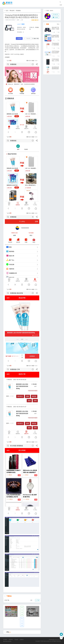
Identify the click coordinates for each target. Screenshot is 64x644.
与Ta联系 (55, 17)
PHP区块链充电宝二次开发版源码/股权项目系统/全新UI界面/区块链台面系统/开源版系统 (55, 60)
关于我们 (5, 640)
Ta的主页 (55, 14)
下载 (37, 600)
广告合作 (16, 640)
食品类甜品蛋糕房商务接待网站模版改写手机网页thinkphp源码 (55, 68)
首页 (6, 11)
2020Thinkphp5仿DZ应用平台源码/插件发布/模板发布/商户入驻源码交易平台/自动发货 (56, 52)
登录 (61, 5)
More (58, 24)
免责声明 (11, 640)
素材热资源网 (58, 640)
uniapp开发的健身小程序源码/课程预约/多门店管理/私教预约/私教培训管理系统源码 (55, 36)
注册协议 (22, 640)
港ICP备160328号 (7, 641)
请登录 (19, 38)
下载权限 (27, 38)
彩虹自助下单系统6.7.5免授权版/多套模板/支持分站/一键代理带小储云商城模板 (55, 28)
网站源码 (12, 11)
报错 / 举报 (35, 38)
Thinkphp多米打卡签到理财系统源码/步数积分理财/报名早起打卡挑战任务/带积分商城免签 (55, 44)
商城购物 (18, 11)
